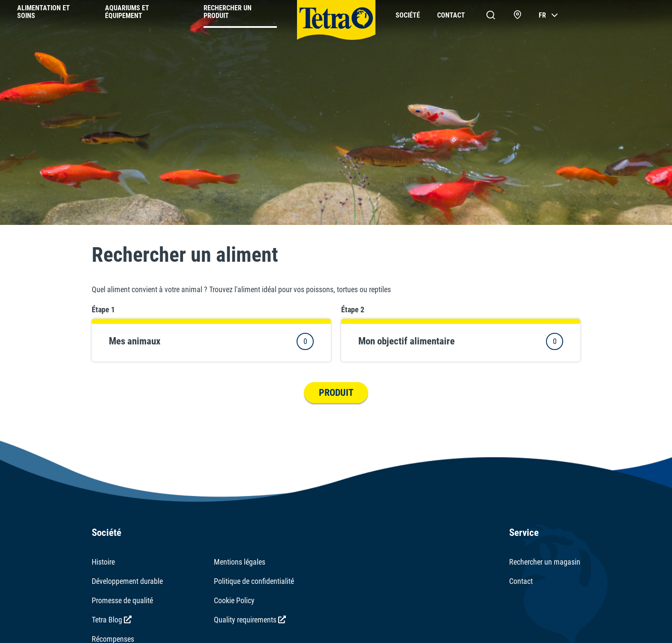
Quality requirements (250, 620)
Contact (521, 581)
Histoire (103, 562)
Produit (336, 393)
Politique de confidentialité (254, 581)
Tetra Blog (112, 620)
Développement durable (127, 581)
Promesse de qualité (122, 600)
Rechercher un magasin (545, 562)
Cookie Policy (234, 600)
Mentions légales (240, 562)
